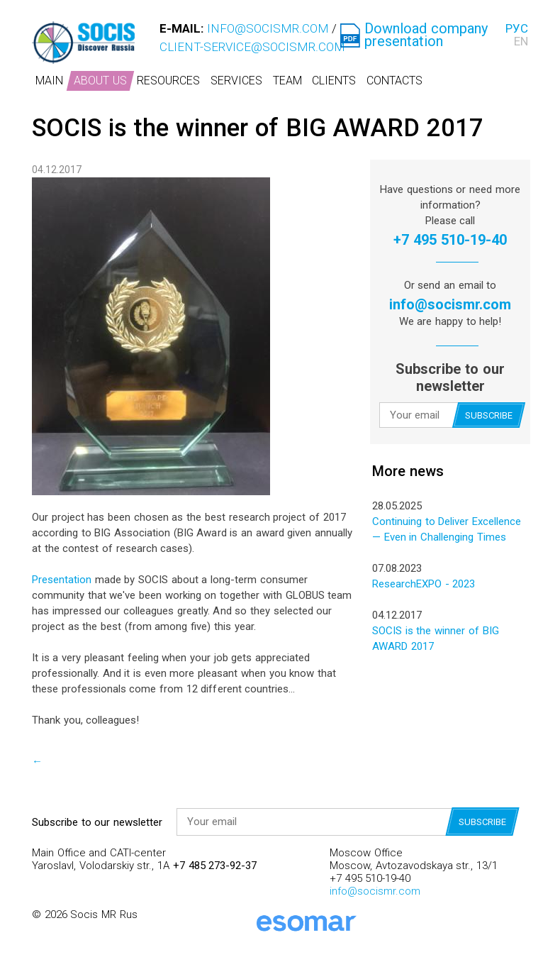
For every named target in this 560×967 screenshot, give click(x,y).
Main (49, 81)
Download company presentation (426, 35)
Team (287, 81)
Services (236, 81)
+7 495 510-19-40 (450, 240)
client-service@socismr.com (252, 47)
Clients (334, 81)
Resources (168, 81)
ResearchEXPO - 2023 (424, 584)
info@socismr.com (268, 28)
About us (100, 81)
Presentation (62, 580)
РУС (517, 28)
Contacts (394, 81)
